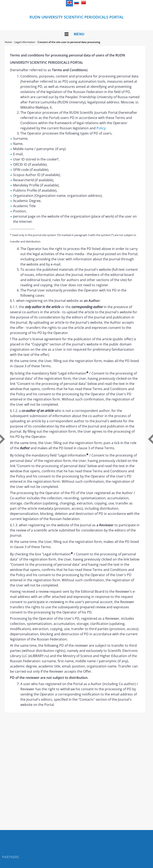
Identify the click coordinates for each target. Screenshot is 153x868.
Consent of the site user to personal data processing (69, 42)
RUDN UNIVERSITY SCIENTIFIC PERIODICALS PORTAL (77, 17)
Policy (101, 128)
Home (8, 42)
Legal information (25, 42)
